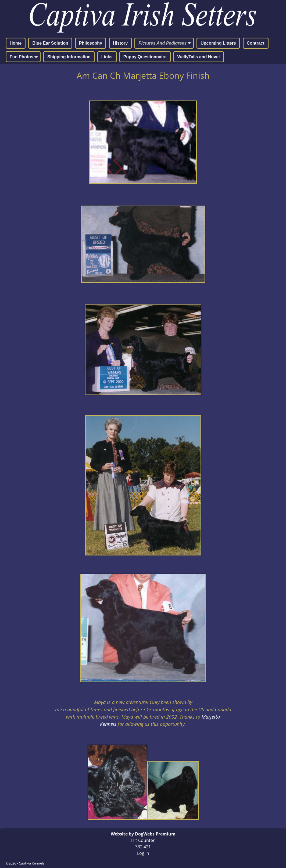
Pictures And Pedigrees (166, 44)
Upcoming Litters (218, 43)
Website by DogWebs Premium (143, 834)
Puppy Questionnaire (145, 57)
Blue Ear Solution (50, 43)
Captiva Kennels (32, 863)
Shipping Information (69, 57)
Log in (143, 853)
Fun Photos (25, 57)
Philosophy (91, 43)
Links (107, 57)
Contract (256, 43)
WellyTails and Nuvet (199, 57)
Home (16, 43)
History (120, 43)
